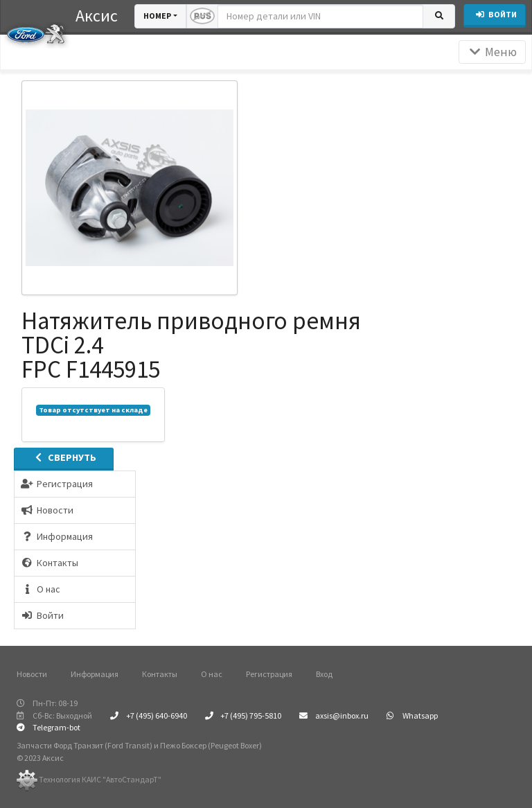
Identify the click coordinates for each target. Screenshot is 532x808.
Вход (324, 674)
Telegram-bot (48, 727)
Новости (32, 674)
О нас (212, 674)
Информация (95, 674)
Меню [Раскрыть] (492, 52)
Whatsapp (412, 715)
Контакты (160, 674)
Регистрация (269, 674)
